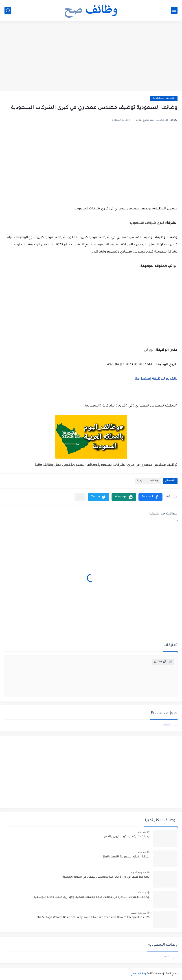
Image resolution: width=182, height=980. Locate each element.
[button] (150, 497)
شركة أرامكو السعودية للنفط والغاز (126, 857)
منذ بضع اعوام (138, 872)
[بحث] (8, 10)
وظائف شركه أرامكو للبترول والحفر (127, 837)
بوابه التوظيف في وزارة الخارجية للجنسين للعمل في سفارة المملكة (106, 877)
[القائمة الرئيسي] (174, 10)
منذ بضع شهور (138, 913)
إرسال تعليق (163, 662)
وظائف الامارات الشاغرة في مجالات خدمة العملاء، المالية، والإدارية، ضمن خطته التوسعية (92, 897)
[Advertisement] (91, 57)
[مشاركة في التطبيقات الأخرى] (80, 497)
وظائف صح (138, 974)
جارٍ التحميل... (168, 725)
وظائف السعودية (164, 98)
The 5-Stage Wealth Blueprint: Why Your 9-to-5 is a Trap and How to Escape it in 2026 (93, 918)
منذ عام (142, 832)
